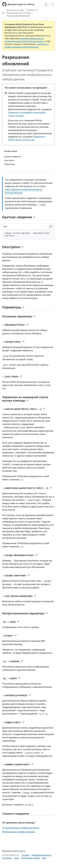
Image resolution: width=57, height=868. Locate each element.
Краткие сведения (19, 217)
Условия (26, 855)
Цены (17, 858)
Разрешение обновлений (18, 16)
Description (13, 247)
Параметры (13, 307)
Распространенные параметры (25, 613)
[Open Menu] (53, 4)
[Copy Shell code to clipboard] (51, 227)
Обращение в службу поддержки (19, 832)
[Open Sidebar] (3, 13)
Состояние (7, 858)
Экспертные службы (31, 858)
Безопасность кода (15, 10)
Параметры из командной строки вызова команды (25, 399)
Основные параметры (19, 316)
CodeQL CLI (32, 10)
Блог (44, 858)
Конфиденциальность (42, 855)
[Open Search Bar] (46, 4)
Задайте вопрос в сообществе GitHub (21, 828)
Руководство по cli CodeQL (19, 13)
